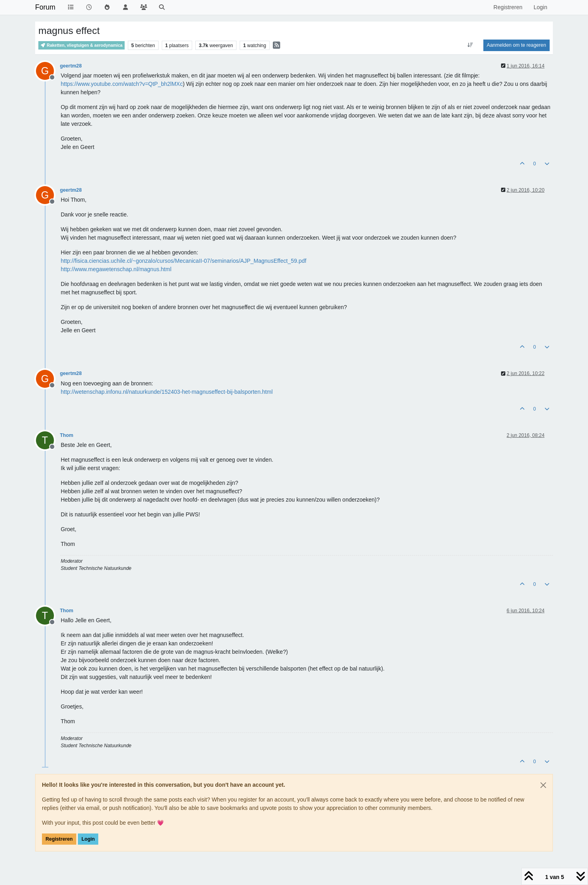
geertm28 (71, 66)
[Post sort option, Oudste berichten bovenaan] (470, 45)
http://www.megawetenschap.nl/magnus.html (116, 269)
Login (88, 839)
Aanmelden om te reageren (516, 45)
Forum (45, 7)
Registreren (59, 839)
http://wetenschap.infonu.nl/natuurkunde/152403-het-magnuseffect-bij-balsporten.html (167, 392)
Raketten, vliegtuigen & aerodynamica (81, 45)
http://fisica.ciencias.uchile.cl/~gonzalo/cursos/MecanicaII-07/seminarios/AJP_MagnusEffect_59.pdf (184, 261)
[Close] (543, 785)
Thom (67, 435)
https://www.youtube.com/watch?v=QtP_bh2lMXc (122, 84)
